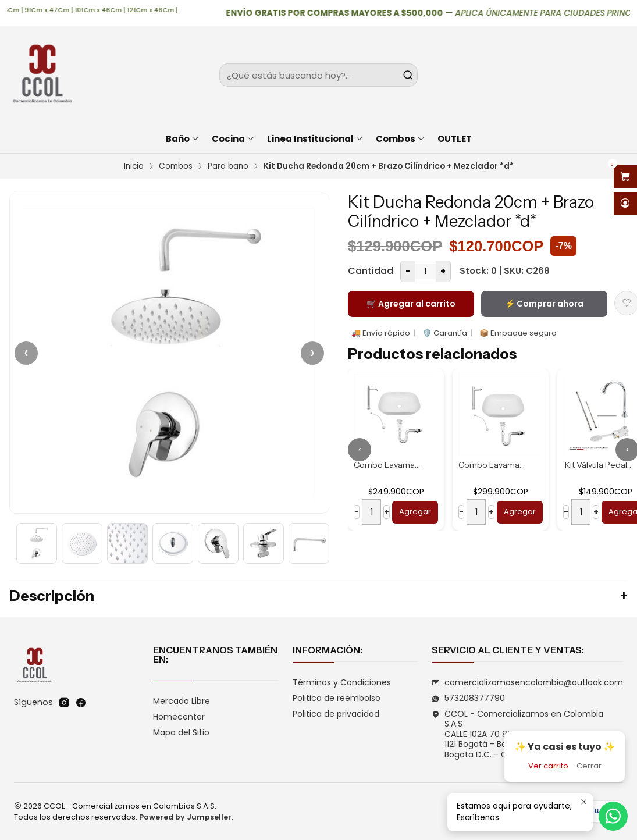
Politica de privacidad (336, 714)
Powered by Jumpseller (185, 817)
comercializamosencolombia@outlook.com (527, 682)
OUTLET (455, 139)
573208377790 (468, 698)
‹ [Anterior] (26, 353)
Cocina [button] (233, 139)
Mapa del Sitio (181, 732)
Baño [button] (183, 139)
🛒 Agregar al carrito (411, 304)
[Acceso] (625, 204)
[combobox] (318, 75)
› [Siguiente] (312, 353)
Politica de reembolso (337, 698)
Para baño (228, 166)
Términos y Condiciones (342, 682)
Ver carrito (548, 766)
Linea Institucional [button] (315, 139)
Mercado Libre (182, 701)
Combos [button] (401, 139)
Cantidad (371, 271)
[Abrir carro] (625, 177)
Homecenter (179, 717)
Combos (176, 166)
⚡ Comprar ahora (544, 304)
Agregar (415, 512)
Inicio (134, 166)
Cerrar (589, 766)
